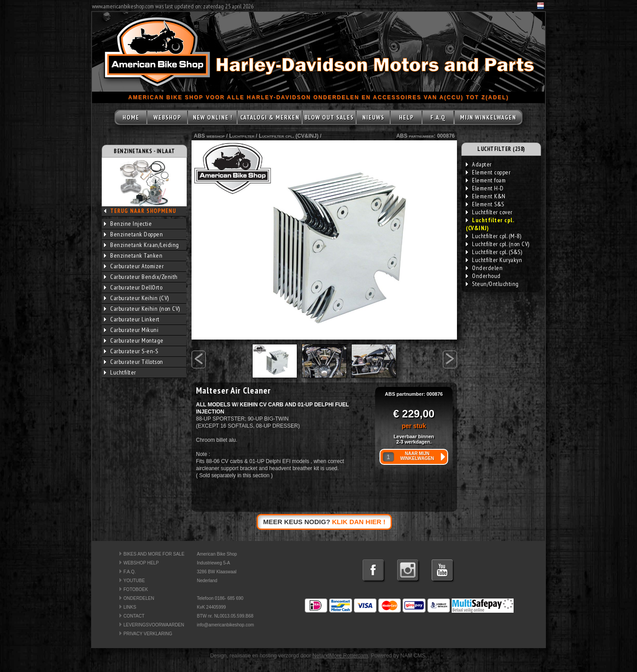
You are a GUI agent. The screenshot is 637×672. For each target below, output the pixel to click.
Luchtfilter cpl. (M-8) (493, 236)
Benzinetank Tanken (133, 255)
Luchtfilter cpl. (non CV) (498, 244)
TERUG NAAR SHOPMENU (143, 211)
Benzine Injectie (128, 224)
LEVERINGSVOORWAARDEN (154, 625)
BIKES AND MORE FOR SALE (154, 554)
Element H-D (485, 188)
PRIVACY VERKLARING (148, 634)
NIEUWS (373, 117)
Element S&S (485, 204)
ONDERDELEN (139, 598)
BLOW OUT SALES (329, 117)
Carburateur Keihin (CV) (136, 298)
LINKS (130, 607)
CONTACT (134, 616)
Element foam (486, 180)
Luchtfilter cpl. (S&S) (494, 252)
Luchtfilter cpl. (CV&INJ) (289, 136)
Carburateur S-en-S (131, 351)
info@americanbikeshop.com (225, 625)
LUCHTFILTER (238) (501, 149)
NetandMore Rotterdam (340, 656)
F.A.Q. (130, 572)
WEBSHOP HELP (141, 563)
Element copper (488, 172)
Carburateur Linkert (132, 319)
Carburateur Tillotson (134, 362)
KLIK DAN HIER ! (359, 522)
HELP (406, 117)
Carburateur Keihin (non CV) (142, 309)
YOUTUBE (134, 581)
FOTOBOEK (136, 589)
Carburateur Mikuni (131, 330)
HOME (131, 117)
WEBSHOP (167, 117)
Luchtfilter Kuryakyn (494, 260)
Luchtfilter (120, 372)
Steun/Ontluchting (492, 284)
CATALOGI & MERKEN (270, 117)
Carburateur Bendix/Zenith (141, 277)
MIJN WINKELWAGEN (488, 117)
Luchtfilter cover (489, 212)
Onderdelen (484, 268)
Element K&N (486, 196)
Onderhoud (483, 276)
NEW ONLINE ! (213, 117)
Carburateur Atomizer (134, 266)
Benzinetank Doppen (133, 234)
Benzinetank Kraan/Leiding (142, 245)
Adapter (479, 164)
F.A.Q (438, 117)
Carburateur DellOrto (133, 287)
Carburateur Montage (134, 340)
